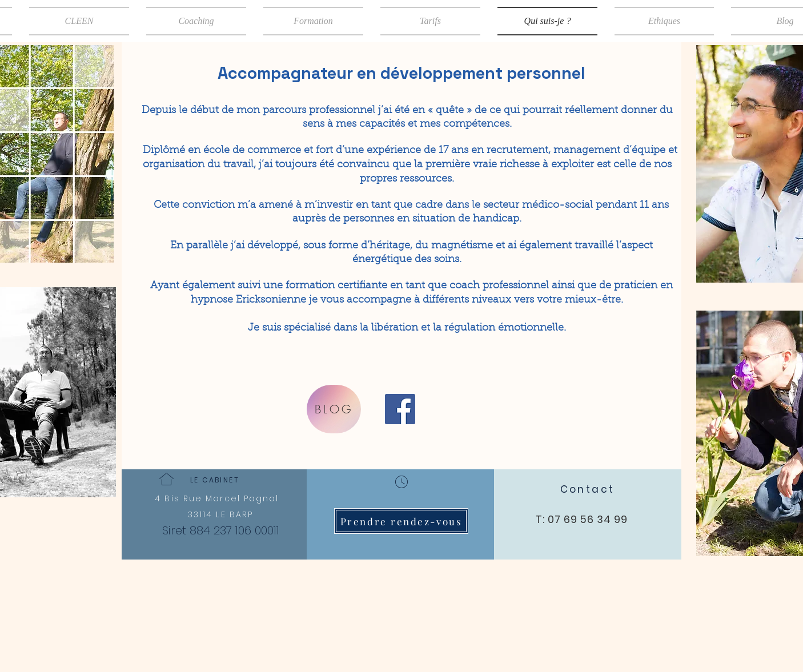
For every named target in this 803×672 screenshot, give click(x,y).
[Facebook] (400, 409)
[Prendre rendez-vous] (401, 521)
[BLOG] (334, 409)
